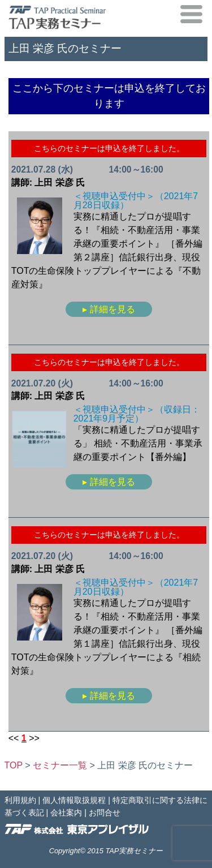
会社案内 (66, 813)
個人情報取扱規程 (74, 800)
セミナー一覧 (60, 765)
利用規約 (20, 800)
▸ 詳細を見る (109, 309)
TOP (14, 765)
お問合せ (105, 813)
